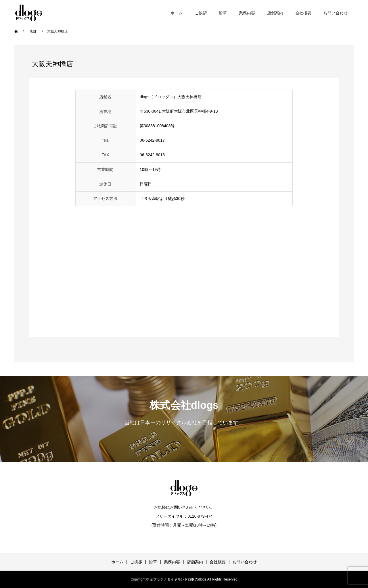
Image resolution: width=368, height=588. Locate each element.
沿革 (223, 13)
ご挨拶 (201, 13)
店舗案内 (275, 13)
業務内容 (247, 13)
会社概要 (303, 13)
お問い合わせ (336, 13)
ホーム (177, 13)
